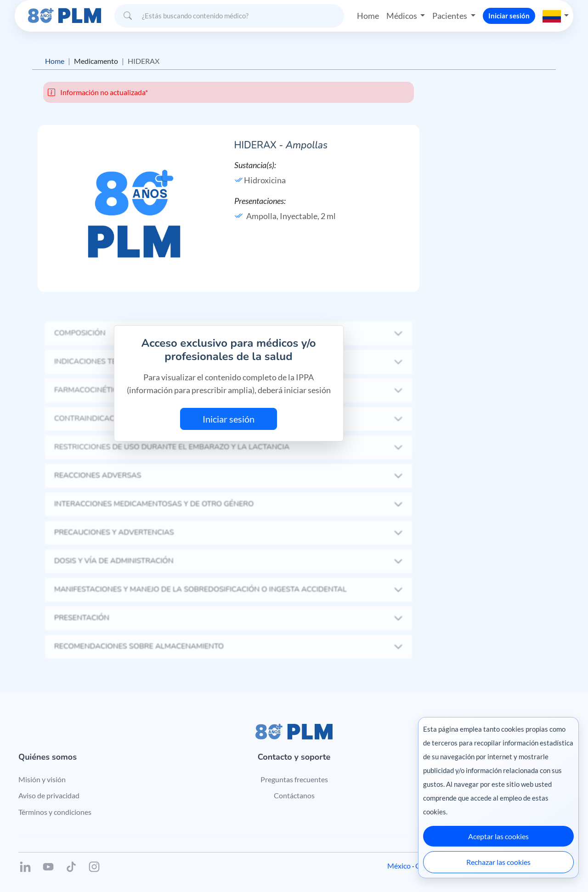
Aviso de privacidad (49, 795)
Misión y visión (42, 779)
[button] (556, 16)
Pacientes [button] (450, 16)
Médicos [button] (402, 16)
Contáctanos (294, 795)
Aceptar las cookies (498, 836)
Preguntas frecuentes (294, 779)
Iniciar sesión (509, 16)
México (399, 866)
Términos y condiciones (55, 812)
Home (368, 16)
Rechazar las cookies (498, 862)
